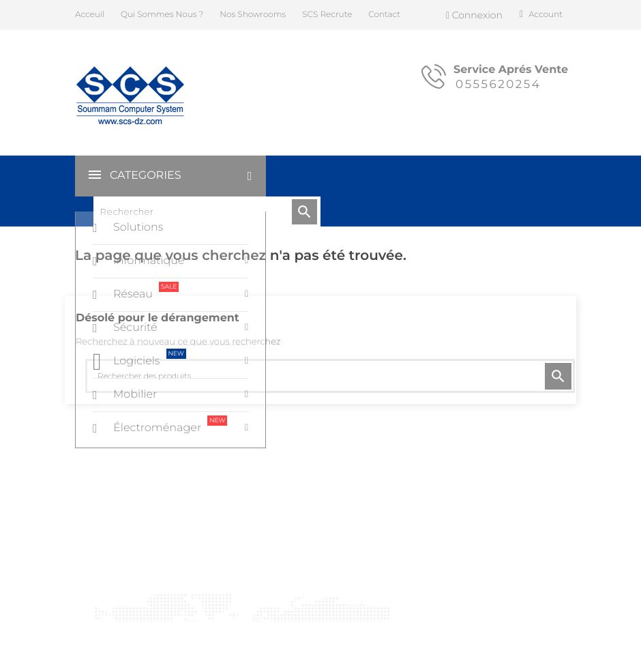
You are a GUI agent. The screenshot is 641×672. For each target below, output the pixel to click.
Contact (384, 15)
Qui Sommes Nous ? (162, 15)
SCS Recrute (327, 15)
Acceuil (90, 15)
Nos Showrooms (253, 15)
